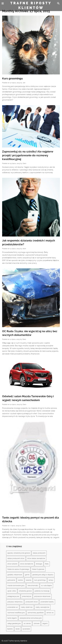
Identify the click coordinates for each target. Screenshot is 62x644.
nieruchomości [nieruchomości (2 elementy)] (33, 585)
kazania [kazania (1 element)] (29, 580)
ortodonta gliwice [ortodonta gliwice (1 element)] (25, 591)
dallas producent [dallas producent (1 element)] (39, 553)
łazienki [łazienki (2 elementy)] (10, 629)
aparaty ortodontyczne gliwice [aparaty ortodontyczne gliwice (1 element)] (19, 553)
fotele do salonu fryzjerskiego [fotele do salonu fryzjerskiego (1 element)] (18, 569)
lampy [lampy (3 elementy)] (51, 580)
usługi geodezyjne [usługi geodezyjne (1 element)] (14, 623)
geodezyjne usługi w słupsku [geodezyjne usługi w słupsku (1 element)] (43, 575)
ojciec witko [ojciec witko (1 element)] (12, 591)
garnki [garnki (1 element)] (27, 575)
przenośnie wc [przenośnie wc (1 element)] (13, 607)
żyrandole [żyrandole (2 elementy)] (26, 629)
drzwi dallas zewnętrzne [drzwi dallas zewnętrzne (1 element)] (36, 558)
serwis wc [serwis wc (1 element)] (50, 613)
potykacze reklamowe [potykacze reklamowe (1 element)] (42, 596)
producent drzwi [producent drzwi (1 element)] (32, 602)
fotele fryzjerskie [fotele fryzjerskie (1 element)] (38, 569)
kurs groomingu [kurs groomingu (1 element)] (40, 580)
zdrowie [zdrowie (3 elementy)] (37, 623)
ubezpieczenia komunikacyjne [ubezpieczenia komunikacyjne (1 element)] (31, 618)
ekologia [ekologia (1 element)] (39, 564)
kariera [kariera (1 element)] (20, 580)
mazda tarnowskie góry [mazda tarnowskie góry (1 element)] (16, 585)
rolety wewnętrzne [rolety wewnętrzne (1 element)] (42, 607)
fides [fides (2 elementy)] (47, 564)
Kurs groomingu (12, 78)
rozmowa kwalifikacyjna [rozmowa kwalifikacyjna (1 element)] (16, 613)
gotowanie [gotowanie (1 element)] (11, 580)
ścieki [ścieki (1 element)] (18, 629)
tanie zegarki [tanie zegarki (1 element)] (12, 618)
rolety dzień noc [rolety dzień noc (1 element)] (27, 607)
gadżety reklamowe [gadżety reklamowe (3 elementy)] (15, 575)
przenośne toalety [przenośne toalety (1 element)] (47, 602)
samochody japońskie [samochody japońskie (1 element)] (36, 613)
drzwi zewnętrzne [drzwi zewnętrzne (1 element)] (27, 564)
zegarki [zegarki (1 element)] (45, 623)
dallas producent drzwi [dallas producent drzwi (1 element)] (16, 558)
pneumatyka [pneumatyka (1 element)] (27, 596)
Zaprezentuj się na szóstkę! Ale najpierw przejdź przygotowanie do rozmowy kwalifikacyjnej (28, 155)
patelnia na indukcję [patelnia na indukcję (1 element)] (42, 591)
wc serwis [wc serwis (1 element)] (27, 623)
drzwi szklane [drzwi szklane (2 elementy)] (12, 564)
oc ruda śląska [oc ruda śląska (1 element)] (46, 585)
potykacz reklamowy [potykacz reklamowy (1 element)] (15, 602)
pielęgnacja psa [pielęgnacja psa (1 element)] (13, 596)
